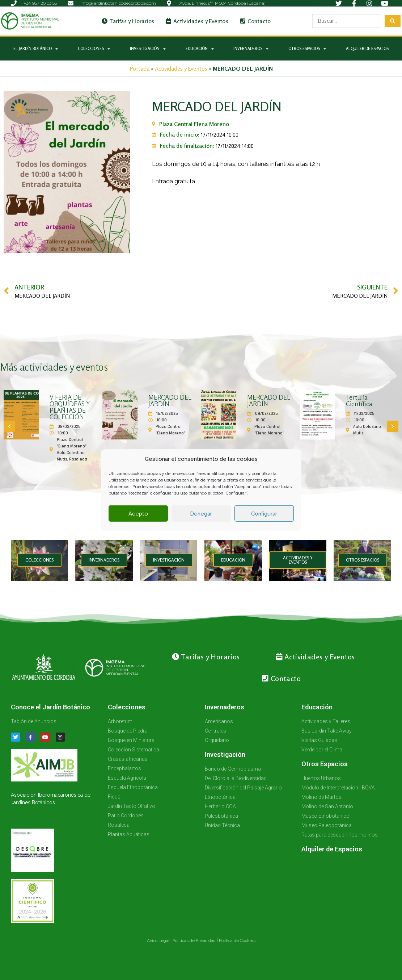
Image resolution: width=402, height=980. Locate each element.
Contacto (256, 21)
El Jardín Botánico (36, 49)
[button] (9, 426)
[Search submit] (393, 21)
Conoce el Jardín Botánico (50, 707)
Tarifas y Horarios (128, 21)
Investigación (148, 49)
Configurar (264, 514)
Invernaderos (251, 49)
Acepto (138, 514)
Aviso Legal (158, 941)
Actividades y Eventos (197, 21)
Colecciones (94, 49)
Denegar (201, 514)
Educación (200, 49)
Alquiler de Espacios (367, 49)
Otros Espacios (307, 49)
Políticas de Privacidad (194, 941)
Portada (139, 68)
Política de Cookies (237, 941)
